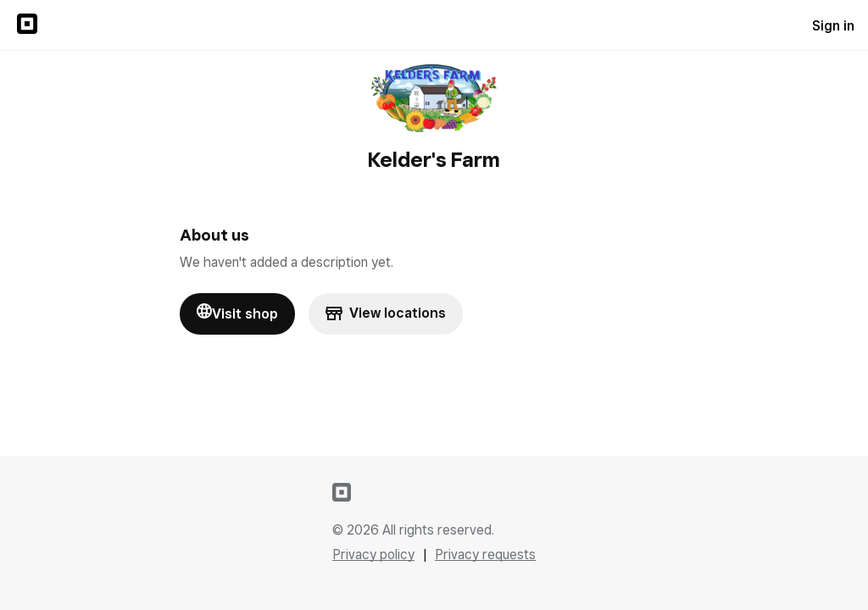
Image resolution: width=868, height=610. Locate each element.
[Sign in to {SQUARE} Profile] (27, 25)
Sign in (833, 26)
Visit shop (237, 313)
